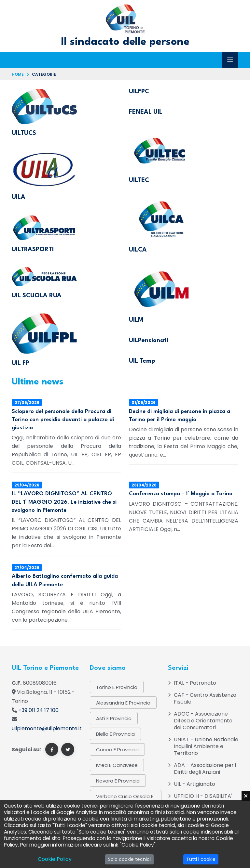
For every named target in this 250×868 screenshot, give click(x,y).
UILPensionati (149, 341)
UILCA (138, 250)
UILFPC (139, 92)
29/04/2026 (27, 485)
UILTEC (139, 180)
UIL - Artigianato (194, 784)
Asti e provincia (114, 718)
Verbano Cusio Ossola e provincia (125, 799)
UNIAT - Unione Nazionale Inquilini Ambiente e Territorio (206, 746)
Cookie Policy (55, 859)
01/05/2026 (144, 402)
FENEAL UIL (146, 112)
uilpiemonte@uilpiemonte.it (47, 728)
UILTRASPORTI (33, 250)
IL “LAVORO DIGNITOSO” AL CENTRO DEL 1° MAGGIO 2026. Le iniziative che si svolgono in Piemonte (64, 502)
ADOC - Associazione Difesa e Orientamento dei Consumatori (203, 721)
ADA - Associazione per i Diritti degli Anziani (205, 769)
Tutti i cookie (201, 859)
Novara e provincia (118, 781)
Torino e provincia (117, 687)
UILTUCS (24, 133)
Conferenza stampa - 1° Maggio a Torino (181, 494)
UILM (136, 320)
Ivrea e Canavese (117, 765)
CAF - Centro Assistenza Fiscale (205, 698)
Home (18, 74)
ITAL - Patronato (195, 683)
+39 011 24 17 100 (38, 710)
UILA (19, 197)
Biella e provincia (115, 734)
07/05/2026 (27, 402)
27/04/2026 (27, 568)
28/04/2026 (144, 485)
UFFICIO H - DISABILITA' (203, 796)
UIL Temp (142, 361)
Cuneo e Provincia (117, 750)
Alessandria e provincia (123, 703)
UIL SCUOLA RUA (37, 296)
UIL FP (21, 363)
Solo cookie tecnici (129, 859)
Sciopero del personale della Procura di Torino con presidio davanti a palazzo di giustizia (63, 420)
